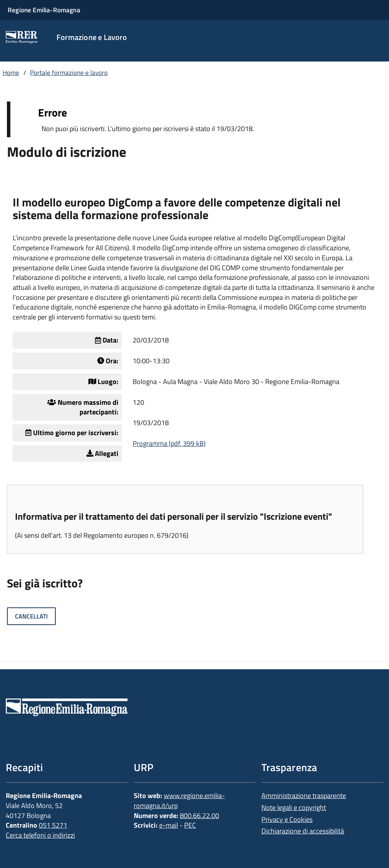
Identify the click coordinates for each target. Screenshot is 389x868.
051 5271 (53, 825)
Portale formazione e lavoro (69, 73)
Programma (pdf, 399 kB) (169, 443)
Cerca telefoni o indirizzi (40, 835)
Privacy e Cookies (287, 819)
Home (11, 73)
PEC (190, 825)
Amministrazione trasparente (304, 796)
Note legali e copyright (294, 807)
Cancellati (31, 616)
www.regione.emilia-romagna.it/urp (179, 801)
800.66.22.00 (199, 816)
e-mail (169, 825)
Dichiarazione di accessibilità (303, 831)
